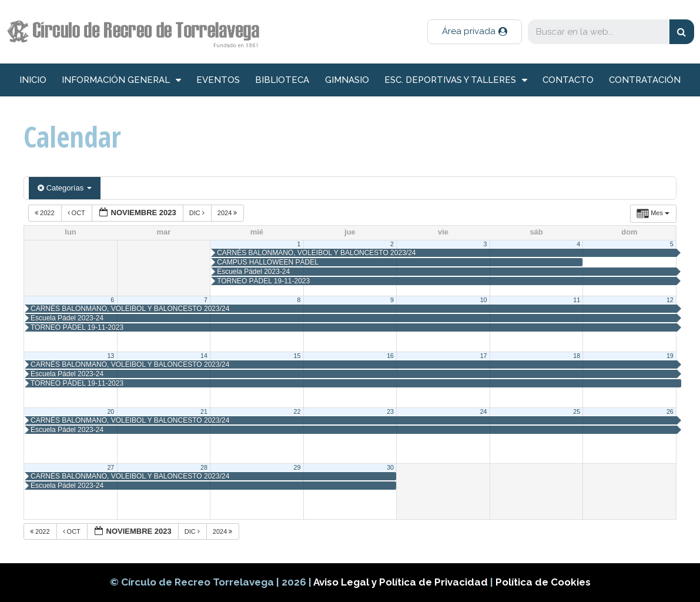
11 (577, 300)
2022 (46, 213)
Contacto (568, 80)
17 (484, 356)
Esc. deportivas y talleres (456, 80)
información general (121, 80)
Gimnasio (347, 80)
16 (390, 356)
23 (390, 412)
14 (204, 356)
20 (110, 412)
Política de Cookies (543, 582)
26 (670, 412)
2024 (228, 213)
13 (110, 356)
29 (297, 467)
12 (670, 300)
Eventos (218, 80)
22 (297, 412)
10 (484, 300)
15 (297, 356)
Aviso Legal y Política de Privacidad (402, 582)
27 (110, 467)
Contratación (645, 80)
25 (577, 412)
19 (670, 356)
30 (390, 467)
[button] (475, 32)
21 (204, 412)
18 (577, 356)
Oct (77, 213)
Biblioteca (282, 80)
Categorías (65, 188)
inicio (33, 80)
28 (204, 467)
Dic (198, 213)
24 (484, 412)
